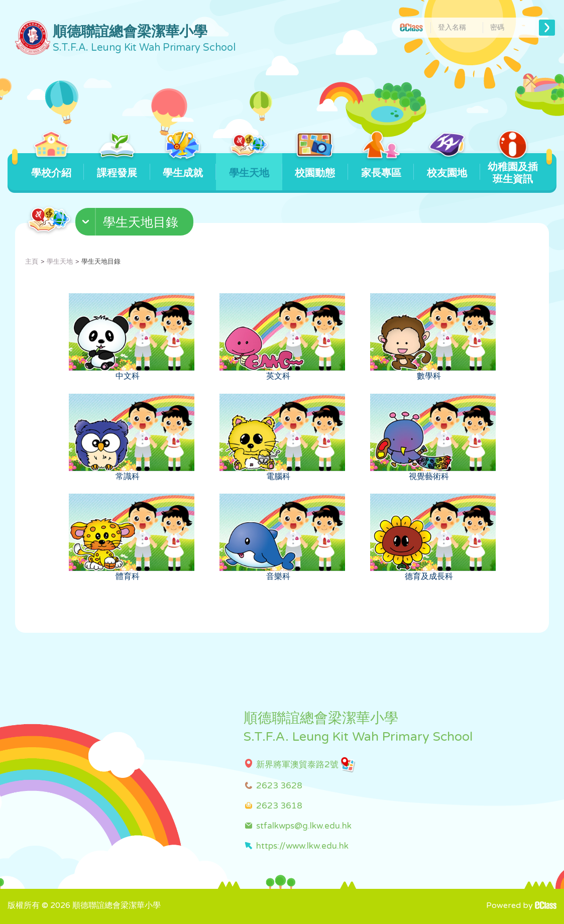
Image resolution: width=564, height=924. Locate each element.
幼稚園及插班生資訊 (513, 169)
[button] (136, 224)
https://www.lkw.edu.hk (302, 846)
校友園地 (447, 166)
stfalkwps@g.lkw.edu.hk (304, 826)
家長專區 (381, 166)
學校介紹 (51, 166)
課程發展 (117, 166)
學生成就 (183, 166)
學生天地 (249, 166)
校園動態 (315, 166)
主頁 (32, 262)
